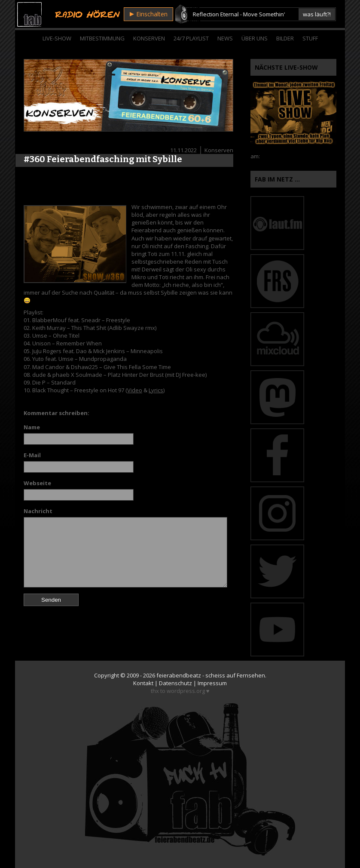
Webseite (37, 483)
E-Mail (32, 455)
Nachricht (38, 511)
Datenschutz (175, 683)
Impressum (212, 683)
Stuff (310, 38)
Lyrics (156, 390)
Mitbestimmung (102, 38)
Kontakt (143, 683)
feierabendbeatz (179, 675)
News (225, 38)
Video (135, 390)
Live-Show (57, 38)
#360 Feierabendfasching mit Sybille (103, 159)
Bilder (285, 38)
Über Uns (255, 38)
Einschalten (149, 14)
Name (32, 427)
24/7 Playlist (191, 38)
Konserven (149, 38)
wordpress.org (186, 691)
